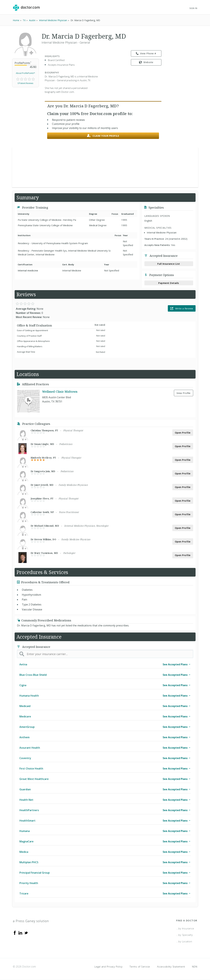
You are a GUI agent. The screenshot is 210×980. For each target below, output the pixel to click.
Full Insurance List (169, 264)
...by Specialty (184, 935)
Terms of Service (140, 967)
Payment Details (169, 283)
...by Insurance (185, 928)
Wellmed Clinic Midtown (60, 392)
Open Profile (183, 433)
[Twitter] (26, 933)
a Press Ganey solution (31, 921)
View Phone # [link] (146, 54)
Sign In (193, 8)
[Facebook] (15, 933)
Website (146, 62)
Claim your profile (103, 136)
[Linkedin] (20, 933)
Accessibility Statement (171, 967)
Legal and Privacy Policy (109, 967)
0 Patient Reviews (25, 83)
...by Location (184, 941)
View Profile (184, 393)
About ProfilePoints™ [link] (25, 73)
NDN (195, 967)
